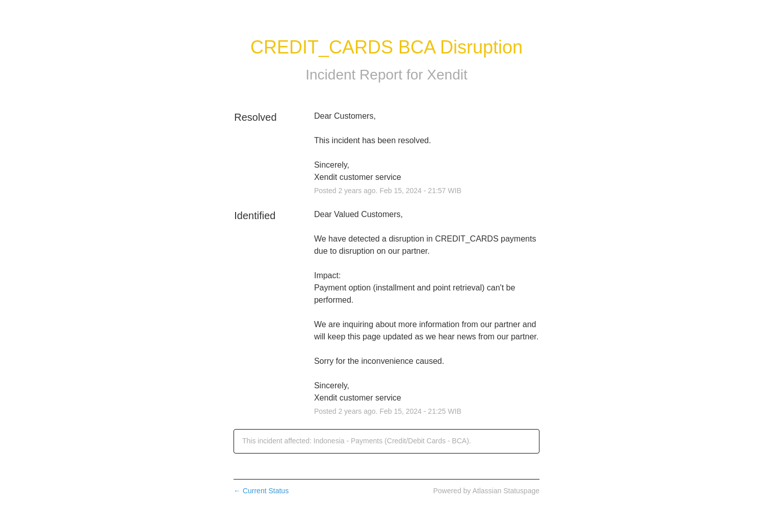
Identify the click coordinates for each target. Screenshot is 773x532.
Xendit (447, 75)
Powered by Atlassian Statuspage (486, 491)
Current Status (261, 491)
